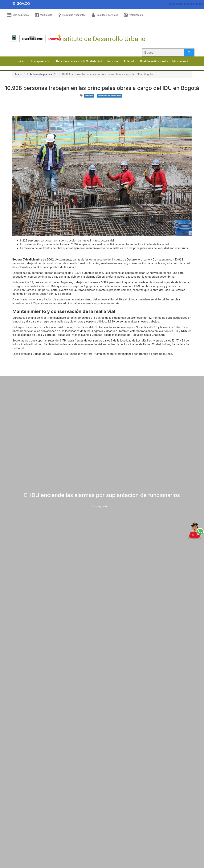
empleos (89, 96)
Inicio (19, 74)
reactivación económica (110, 96)
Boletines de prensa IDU (42, 74)
